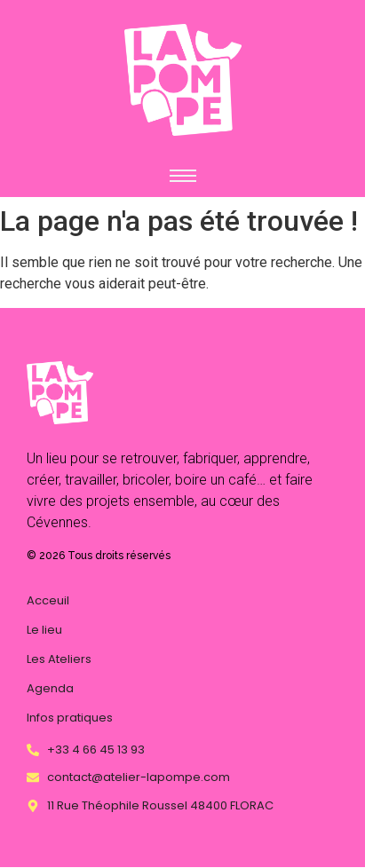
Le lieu (44, 630)
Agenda (50, 688)
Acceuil (48, 600)
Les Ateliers (59, 659)
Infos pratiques (70, 718)
